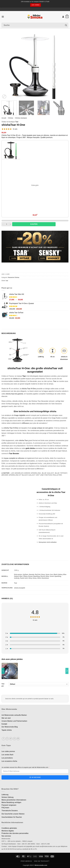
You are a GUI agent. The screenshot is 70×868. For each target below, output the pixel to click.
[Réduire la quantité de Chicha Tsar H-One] (3, 224)
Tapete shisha (7, 730)
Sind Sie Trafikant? (42, 861)
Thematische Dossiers (10, 811)
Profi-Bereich (26, 861)
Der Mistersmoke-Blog (10, 727)
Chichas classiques (21, 118)
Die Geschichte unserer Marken (13, 814)
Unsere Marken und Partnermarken (14, 721)
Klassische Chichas (14, 277)
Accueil (4, 118)
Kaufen (34, 224)
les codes (36, 5)
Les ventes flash (7, 755)
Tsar (17, 122)
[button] (3, 17)
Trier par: (35, 684)
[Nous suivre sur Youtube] (18, 739)
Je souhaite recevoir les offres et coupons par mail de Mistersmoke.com (25, 767)
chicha (15, 379)
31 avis (15, 129)
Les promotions (7, 758)
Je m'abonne (35, 777)
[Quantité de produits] (7, 224)
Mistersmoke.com (41, 865)
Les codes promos (8, 751)
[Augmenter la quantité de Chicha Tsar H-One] (10, 224)
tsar (7, 281)
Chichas (10, 118)
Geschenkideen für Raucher (12, 817)
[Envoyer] (66, 25)
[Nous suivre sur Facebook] (3, 739)
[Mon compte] (63, 17)
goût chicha (30, 448)
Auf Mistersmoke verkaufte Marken (14, 715)
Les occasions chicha (9, 761)
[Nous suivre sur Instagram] (7, 739)
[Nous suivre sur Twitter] (11, 739)
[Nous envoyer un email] (14, 739)
